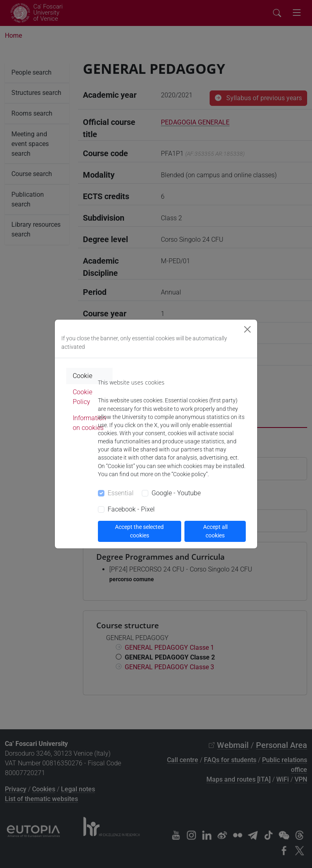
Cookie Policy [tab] (82, 397)
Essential (121, 493)
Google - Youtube (176, 493)
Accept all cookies (215, 531)
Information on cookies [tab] (89, 423)
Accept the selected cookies (139, 531)
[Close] (247, 329)
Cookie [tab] (82, 376)
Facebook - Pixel (131, 509)
